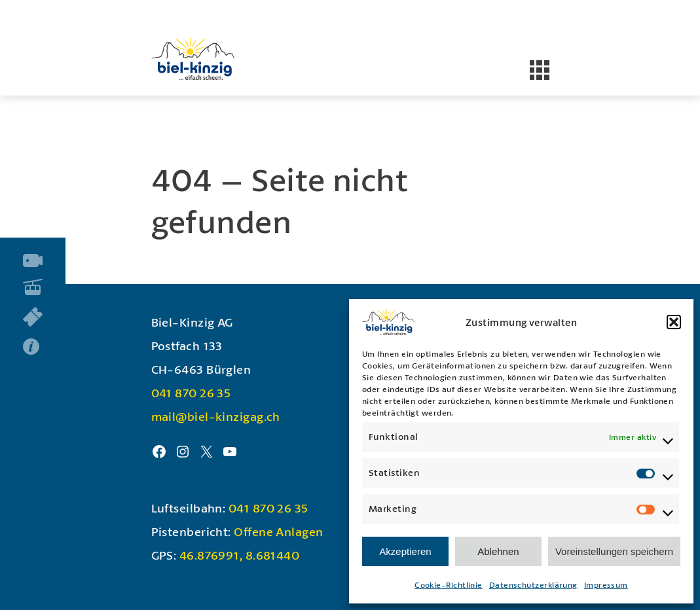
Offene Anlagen (278, 531)
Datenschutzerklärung (533, 585)
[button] (674, 322)
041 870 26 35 (191, 393)
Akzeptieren (405, 551)
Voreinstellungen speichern (614, 551)
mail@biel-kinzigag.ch (216, 416)
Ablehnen (498, 551)
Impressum (606, 585)
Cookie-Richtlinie (449, 585)
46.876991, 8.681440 (240, 555)
